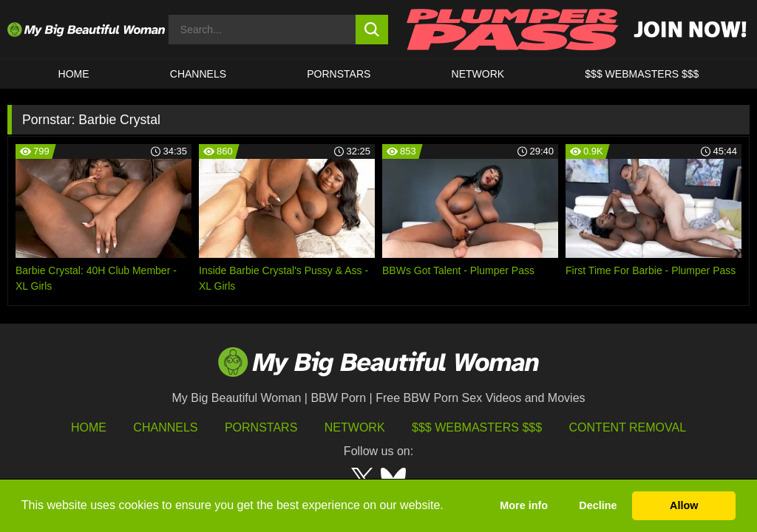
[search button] (372, 30)
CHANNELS (198, 74)
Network (478, 74)
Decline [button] (598, 505)
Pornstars (339, 74)
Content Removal (628, 427)
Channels (165, 427)
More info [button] (524, 505)
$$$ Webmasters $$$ (477, 427)
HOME (74, 74)
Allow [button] (684, 505)
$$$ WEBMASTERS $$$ (642, 74)
